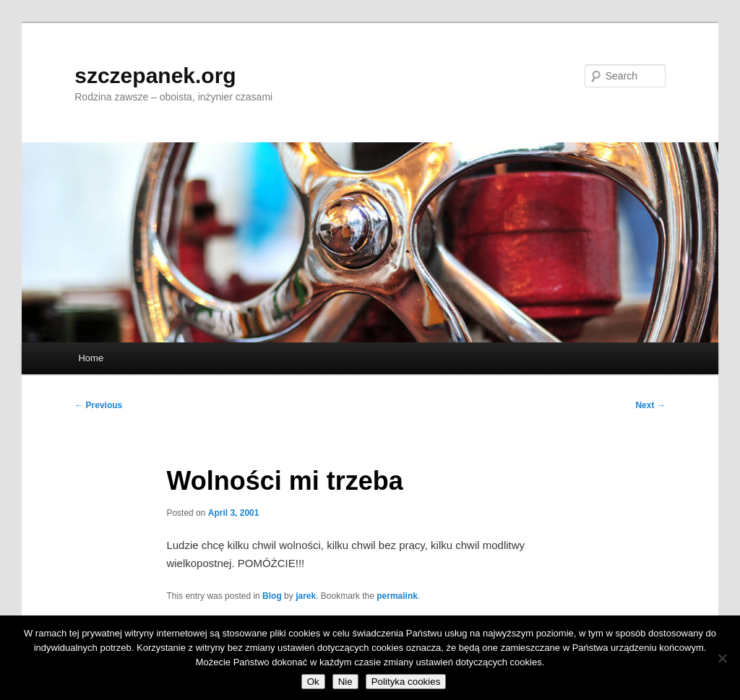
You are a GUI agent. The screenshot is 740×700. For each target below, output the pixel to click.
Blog (272, 596)
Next (650, 405)
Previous (98, 405)
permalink (397, 596)
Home (91, 358)
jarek (306, 596)
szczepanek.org (155, 75)
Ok (313, 682)
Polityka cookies (406, 682)
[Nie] (722, 658)
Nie (345, 682)
